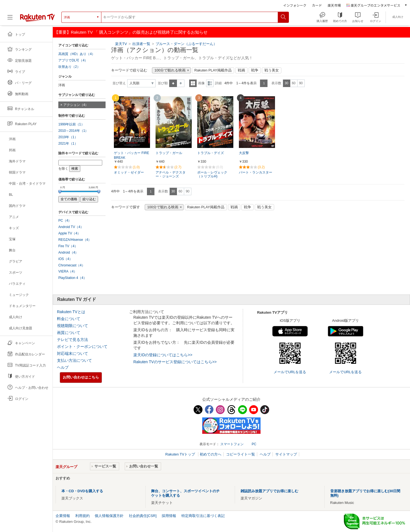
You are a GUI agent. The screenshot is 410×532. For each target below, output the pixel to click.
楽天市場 (334, 5)
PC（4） (65, 221)
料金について (69, 319)
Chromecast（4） (72, 265)
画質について (69, 333)
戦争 (255, 70)
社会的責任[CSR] (143, 516)
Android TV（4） (71, 227)
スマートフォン (232, 444)
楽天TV (121, 44)
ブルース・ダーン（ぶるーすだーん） (186, 44)
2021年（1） (68, 143)
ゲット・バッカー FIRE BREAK (132, 155)
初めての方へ (211, 454)
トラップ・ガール (169, 153)
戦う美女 (272, 70)
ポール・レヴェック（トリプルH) (212, 175)
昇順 (173, 83)
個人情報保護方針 (109, 516)
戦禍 (241, 70)
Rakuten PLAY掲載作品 (213, 70)
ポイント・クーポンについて (82, 347)
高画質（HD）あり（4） (77, 54)
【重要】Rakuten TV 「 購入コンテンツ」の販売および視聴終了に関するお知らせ (131, 32)
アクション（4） (76, 105)
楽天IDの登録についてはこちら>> (163, 355)
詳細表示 (210, 83)
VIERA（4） (68, 271)
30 (286, 83)
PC (254, 444)
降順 (181, 83)
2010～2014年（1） (73, 131)
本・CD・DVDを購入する (82, 491)
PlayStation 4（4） (72, 278)
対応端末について (72, 353)
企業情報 (63, 516)
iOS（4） (65, 259)
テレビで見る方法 (72, 340)
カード (317, 5)
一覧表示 (193, 83)
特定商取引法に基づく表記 (203, 516)
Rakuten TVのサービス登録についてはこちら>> (175, 362)
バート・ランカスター (256, 172)
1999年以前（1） (71, 124)
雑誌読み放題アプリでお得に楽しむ (269, 491)
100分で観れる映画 (170, 70)
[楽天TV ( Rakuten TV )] (37, 17)
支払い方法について (74, 360)
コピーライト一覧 (241, 454)
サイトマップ (286, 454)
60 (293, 83)
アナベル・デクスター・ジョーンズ (171, 175)
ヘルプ (63, 367)
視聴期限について (72, 326)
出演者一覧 (141, 44)
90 (301, 83)
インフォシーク (295, 5)
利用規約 (82, 516)
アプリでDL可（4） (73, 60)
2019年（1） (68, 137)
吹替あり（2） (69, 67)
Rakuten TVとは (71, 312)
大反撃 (244, 153)
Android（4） (68, 253)
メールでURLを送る (290, 372)
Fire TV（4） (68, 246)
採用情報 (169, 516)
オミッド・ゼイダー (129, 172)
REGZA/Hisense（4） (75, 240)
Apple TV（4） (69, 233)
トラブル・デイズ (211, 153)
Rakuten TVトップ (181, 454)
